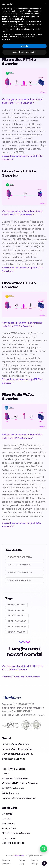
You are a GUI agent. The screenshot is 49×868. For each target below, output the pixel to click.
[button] (46, 4)
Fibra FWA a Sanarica (19, 580)
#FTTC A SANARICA (17, 616)
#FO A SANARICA (16, 610)
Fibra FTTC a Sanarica (20, 557)
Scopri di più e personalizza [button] (24, 52)
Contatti (7, 819)
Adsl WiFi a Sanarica (13, 788)
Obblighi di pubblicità (13, 843)
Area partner (9, 828)
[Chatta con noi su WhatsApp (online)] (44, 849)
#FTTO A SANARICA (17, 627)
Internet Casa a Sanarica (15, 744)
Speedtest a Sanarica (14, 759)
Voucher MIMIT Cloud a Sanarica (20, 783)
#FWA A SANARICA (16, 605)
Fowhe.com (19, 856)
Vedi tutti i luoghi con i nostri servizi (21, 677)
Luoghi (6, 774)
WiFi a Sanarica (10, 793)
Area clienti (8, 824)
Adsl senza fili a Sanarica (15, 779)
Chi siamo (7, 814)
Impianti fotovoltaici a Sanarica (19, 798)
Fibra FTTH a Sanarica (20, 565)
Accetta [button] (24, 46)
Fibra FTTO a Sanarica (20, 573)
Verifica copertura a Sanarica (18, 754)
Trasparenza (9, 838)
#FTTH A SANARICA (17, 621)
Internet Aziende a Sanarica (17, 749)
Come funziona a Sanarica (16, 833)
